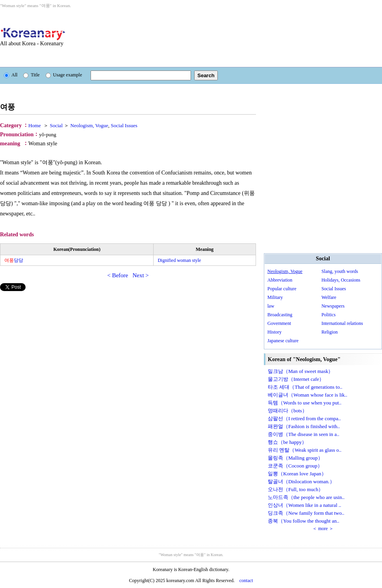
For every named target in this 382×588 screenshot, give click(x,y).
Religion (329, 332)
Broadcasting (280, 315)
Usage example (64, 75)
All (11, 75)
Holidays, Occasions (341, 280)
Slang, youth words (340, 271)
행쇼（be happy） (287, 442)
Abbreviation (280, 280)
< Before (118, 275)
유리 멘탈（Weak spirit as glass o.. (305, 450)
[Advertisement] (119, 38)
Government (279, 323)
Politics (328, 315)
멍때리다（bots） (287, 411)
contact (246, 581)
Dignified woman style (179, 260)
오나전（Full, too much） (296, 489)
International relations (342, 323)
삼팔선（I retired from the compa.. (304, 418)
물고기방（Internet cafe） (296, 379)
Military (275, 297)
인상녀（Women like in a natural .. (304, 505)
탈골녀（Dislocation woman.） (301, 481)
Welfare (329, 297)
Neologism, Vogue (285, 271)
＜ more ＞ (323, 529)
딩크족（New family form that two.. (306, 513)
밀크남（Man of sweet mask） (300, 371)
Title (31, 75)
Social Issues (334, 289)
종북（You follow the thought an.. (303, 521)
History (274, 332)
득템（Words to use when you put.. (305, 403)
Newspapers (333, 306)
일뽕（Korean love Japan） (297, 474)
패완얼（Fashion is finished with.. (304, 426)
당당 (14, 260)
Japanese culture (283, 341)
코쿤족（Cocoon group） (295, 466)
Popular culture (282, 289)
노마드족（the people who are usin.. (306, 497)
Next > (140, 275)
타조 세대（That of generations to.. (305, 387)
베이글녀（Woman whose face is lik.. (308, 395)
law (271, 306)
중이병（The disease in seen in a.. (304, 434)
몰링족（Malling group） (295, 458)
